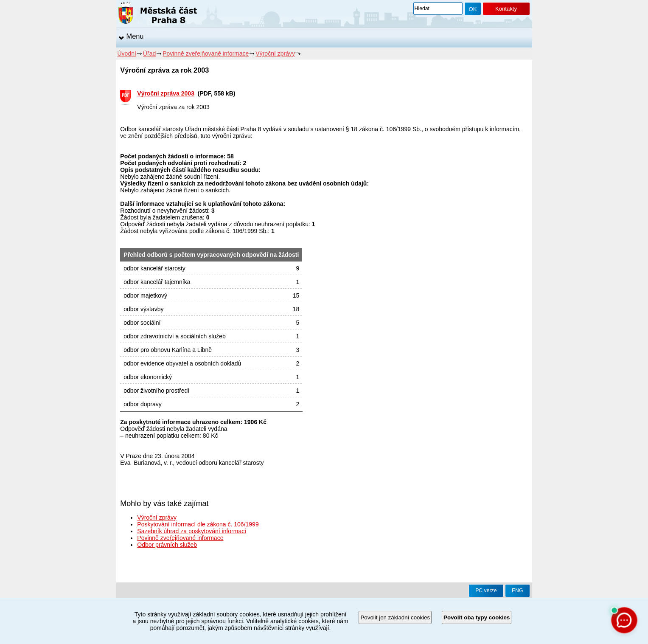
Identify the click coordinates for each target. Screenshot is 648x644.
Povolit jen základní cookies (395, 617)
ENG (518, 591)
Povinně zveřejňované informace (206, 53)
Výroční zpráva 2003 (166, 93)
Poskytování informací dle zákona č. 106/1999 (198, 524)
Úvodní (127, 53)
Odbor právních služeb (167, 545)
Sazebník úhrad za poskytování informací (192, 531)
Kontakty (506, 9)
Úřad (149, 53)
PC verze (486, 591)
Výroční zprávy (275, 53)
